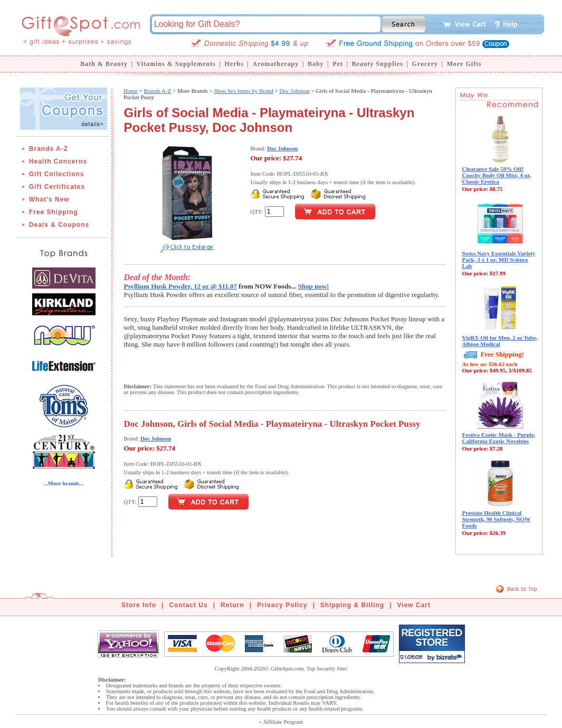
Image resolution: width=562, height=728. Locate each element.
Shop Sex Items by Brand (243, 91)
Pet (338, 64)
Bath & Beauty (104, 64)
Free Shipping (54, 212)
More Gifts (464, 64)
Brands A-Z (49, 149)
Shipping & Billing (352, 605)
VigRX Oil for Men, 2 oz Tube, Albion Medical (500, 341)
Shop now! (314, 286)
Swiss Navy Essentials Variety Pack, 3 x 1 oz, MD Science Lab (499, 260)
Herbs (234, 64)
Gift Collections (57, 174)
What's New (49, 199)
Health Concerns (58, 161)
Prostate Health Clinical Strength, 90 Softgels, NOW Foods (497, 519)
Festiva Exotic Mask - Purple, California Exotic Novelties (499, 438)
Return (232, 605)
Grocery (425, 64)
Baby (316, 64)
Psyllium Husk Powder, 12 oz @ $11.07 (181, 286)
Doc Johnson (295, 91)
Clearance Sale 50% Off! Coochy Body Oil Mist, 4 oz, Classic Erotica (497, 175)
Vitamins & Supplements (176, 64)
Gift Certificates (57, 187)
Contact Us (188, 605)
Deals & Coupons (59, 225)
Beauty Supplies (378, 64)
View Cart (414, 605)
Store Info (139, 605)
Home (131, 91)
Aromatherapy (275, 64)
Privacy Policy (282, 605)
